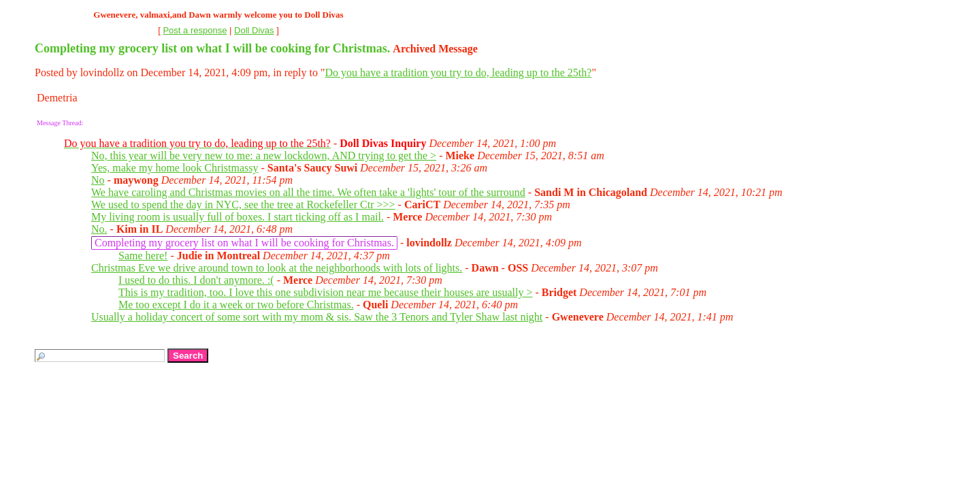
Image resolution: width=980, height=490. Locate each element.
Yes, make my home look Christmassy (175, 168)
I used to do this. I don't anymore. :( (196, 280)
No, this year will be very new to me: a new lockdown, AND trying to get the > (264, 156)
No (98, 180)
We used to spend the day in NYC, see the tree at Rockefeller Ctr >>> (243, 205)
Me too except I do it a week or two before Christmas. (236, 305)
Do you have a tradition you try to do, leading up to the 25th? (458, 72)
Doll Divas (254, 30)
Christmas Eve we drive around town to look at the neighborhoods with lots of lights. (277, 268)
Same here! (143, 256)
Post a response (195, 30)
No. (99, 229)
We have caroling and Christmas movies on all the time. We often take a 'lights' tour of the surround (308, 192)
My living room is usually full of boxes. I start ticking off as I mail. (238, 217)
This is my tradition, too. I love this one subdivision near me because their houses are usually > (325, 292)
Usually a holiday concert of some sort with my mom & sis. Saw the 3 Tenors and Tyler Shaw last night (317, 317)
